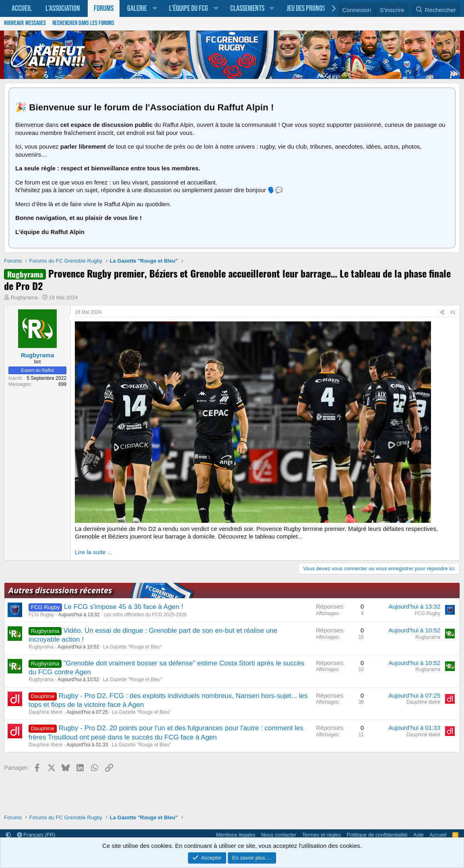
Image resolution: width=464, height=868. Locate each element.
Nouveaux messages (25, 23)
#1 (453, 312)
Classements (247, 8)
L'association (63, 8)
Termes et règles (322, 835)
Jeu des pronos (306, 8)
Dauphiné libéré (45, 712)
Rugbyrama (24, 297)
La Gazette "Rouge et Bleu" (133, 647)
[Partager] (442, 313)
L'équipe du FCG (189, 8)
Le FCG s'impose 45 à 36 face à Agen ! (124, 607)
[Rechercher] (436, 10)
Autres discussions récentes (60, 590)
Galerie (137, 8)
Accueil (22, 8)
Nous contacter (279, 835)
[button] (155, 8)
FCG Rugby (41, 615)
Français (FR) (36, 835)
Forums (104, 8)
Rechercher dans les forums (83, 23)
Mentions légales (236, 835)
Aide (419, 835)
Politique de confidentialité (377, 835)
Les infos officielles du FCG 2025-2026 (145, 615)
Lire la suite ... (94, 552)
